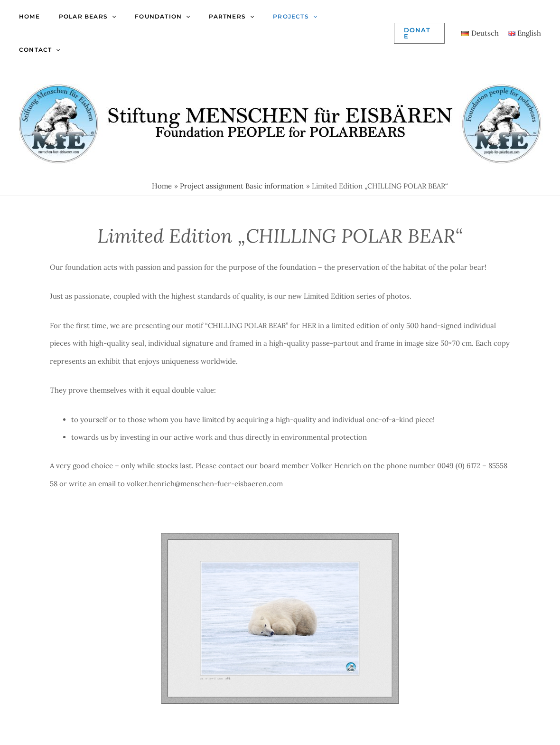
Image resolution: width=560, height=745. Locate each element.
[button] (419, 33)
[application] (112, 17)
